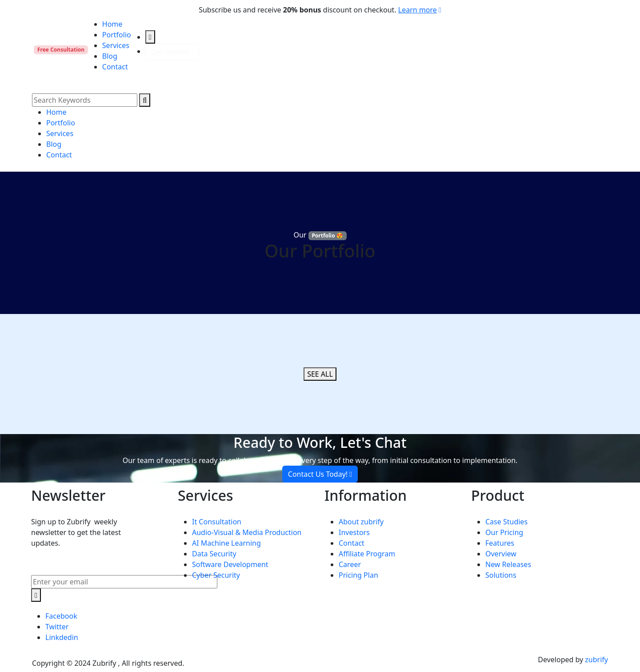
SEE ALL (320, 374)
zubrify (596, 660)
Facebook (61, 616)
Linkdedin (62, 637)
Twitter (57, 627)
